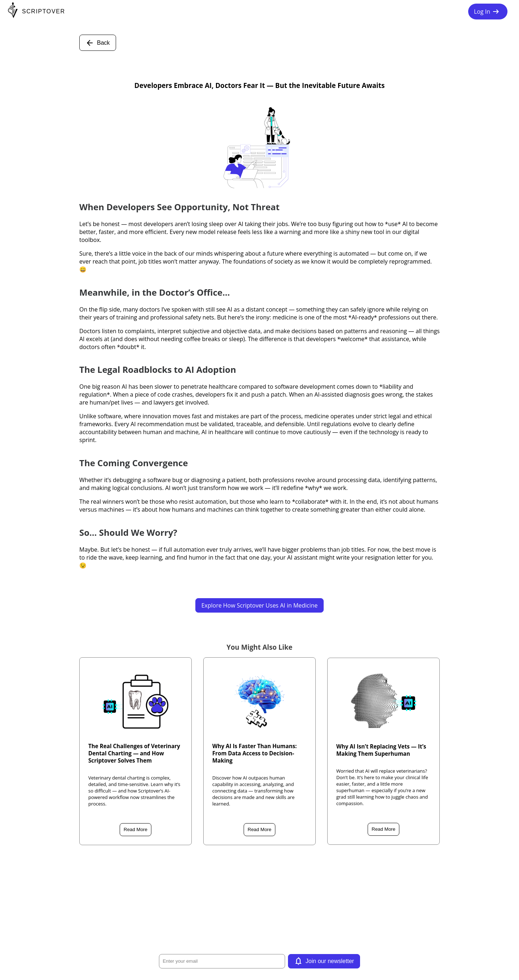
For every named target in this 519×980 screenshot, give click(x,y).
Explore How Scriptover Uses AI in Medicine (260, 605)
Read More (136, 829)
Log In (488, 12)
